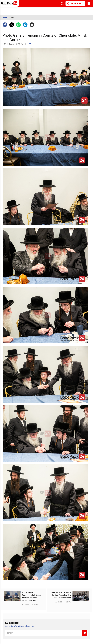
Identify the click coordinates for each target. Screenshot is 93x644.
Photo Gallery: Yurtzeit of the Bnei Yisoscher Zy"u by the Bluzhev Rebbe (61, 595)
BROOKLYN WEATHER (35, 10)
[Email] (46, 633)
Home (5, 17)
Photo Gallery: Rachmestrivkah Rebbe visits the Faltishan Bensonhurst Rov (31, 596)
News (13, 17)
